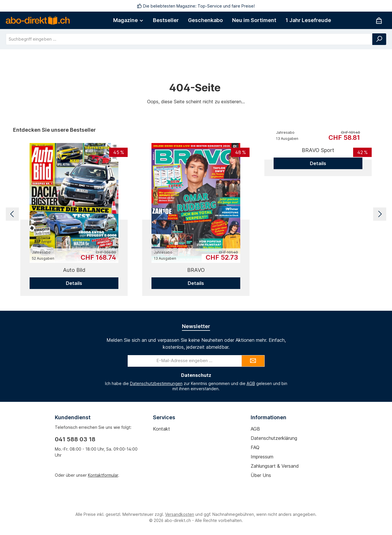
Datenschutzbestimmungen (156, 383)
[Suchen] (379, 39)
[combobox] (189, 39)
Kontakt (161, 429)
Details (74, 283)
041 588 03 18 (75, 439)
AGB (251, 383)
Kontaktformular (103, 475)
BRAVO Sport (318, 150)
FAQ (255, 447)
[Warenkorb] (379, 20)
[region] (196, 214)
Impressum (262, 457)
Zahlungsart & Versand (275, 466)
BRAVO (196, 270)
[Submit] (253, 361)
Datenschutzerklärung (274, 438)
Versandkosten (180, 514)
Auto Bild (74, 270)
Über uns (261, 475)
